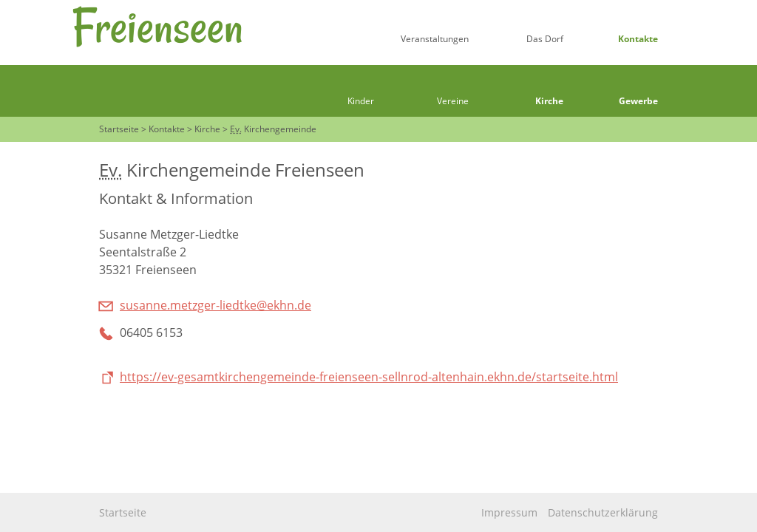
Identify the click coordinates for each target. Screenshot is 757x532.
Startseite (123, 512)
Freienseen (157, 27)
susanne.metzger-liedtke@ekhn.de (215, 305)
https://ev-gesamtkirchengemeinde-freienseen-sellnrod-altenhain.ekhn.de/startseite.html (369, 377)
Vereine (453, 101)
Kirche (549, 101)
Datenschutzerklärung (603, 512)
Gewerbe (638, 101)
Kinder (361, 101)
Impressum (509, 512)
